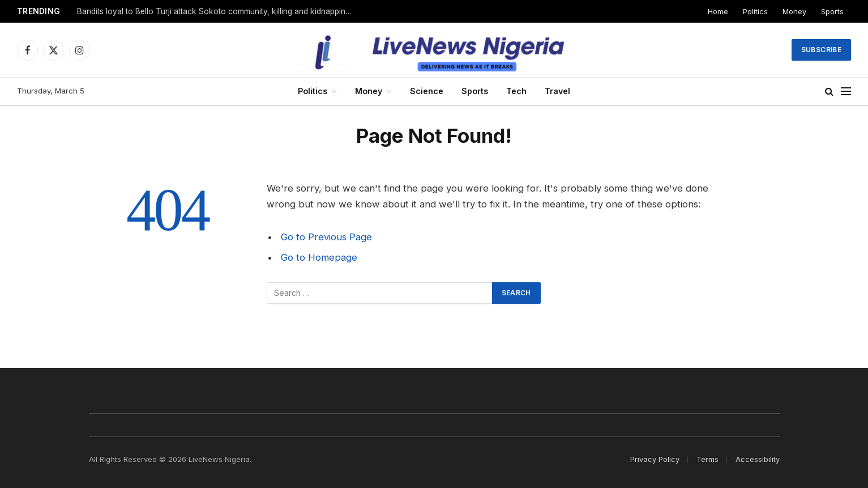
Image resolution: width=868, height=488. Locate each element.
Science (427, 91)
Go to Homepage (319, 257)
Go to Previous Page (326, 237)
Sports (832, 11)
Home (718, 11)
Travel (557, 91)
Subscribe (821, 50)
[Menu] (846, 92)
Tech (516, 91)
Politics (755, 11)
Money (794, 11)
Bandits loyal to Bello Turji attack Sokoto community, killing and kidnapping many (219, 11)
